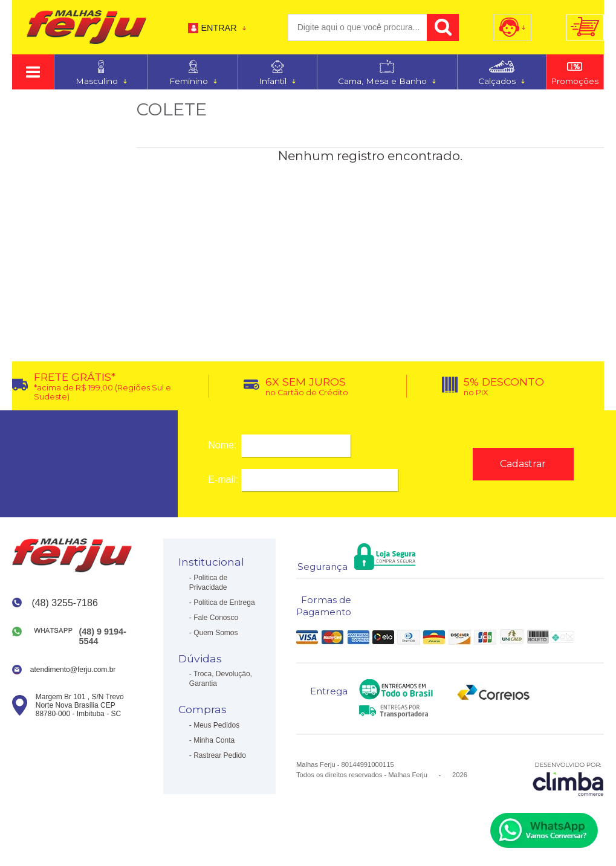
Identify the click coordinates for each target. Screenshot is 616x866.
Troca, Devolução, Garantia (221, 679)
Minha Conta (214, 740)
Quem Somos (216, 633)
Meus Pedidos (216, 725)
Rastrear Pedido (220, 755)
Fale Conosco (216, 618)
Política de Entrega (224, 603)
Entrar (219, 28)
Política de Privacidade (208, 583)
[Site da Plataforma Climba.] (568, 779)
